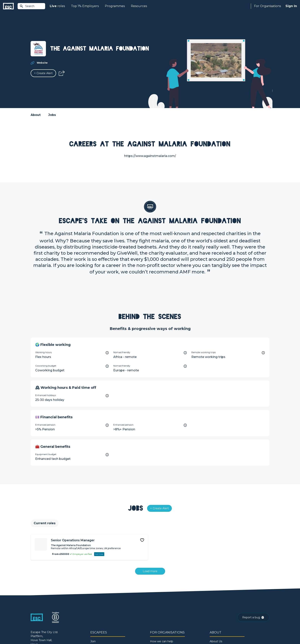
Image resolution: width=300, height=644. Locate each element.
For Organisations (267, 6)
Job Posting (158, 600)
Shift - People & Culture (166, 613)
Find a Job (97, 600)
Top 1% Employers (85, 6)
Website (42, 63)
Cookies (78, 631)
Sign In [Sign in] (291, 6)
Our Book (216, 606)
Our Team (216, 600)
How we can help (162, 593)
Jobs (52, 115)
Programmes (115, 6)
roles (57, 6)
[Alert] (43, 73)
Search (27, 6)
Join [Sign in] (93, 593)
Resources (139, 6)
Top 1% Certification (163, 606)
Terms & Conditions (41, 631)
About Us (216, 593)
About (36, 115)
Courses (96, 606)
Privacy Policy (63, 631)
